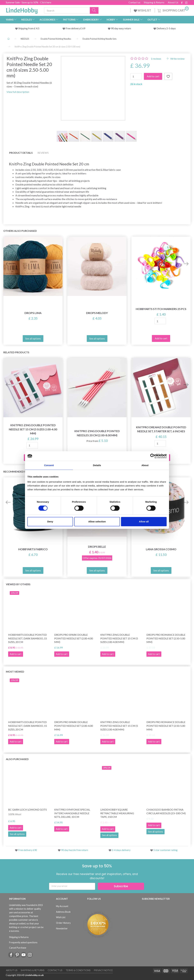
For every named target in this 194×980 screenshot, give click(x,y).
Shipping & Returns (154, 2)
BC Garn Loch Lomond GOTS (27, 810)
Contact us (134, 2)
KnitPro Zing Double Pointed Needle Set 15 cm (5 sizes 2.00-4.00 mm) (33, 429)
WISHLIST (143, 10)
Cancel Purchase (18, 948)
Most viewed (15, 672)
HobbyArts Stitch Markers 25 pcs (161, 309)
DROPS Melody (97, 313)
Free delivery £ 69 (75, 28)
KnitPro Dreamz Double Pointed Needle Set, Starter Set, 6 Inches (161, 429)
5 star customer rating (165, 850)
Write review (177, 59)
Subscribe (121, 886)
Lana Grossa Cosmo (161, 549)
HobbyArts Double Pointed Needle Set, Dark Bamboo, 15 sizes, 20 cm (28, 638)
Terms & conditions (78, 970)
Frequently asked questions (23, 942)
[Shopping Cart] (173, 10)
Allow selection (97, 521)
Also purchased (17, 759)
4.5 (37, 28)
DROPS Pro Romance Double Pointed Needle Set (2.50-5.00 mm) (166, 638)
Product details (21, 153)
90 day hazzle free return (75, 850)
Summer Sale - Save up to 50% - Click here (28, 2)
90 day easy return (121, 28)
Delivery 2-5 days (166, 28)
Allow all (144, 521)
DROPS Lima (33, 313)
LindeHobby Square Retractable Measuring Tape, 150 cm (117, 813)
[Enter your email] (72, 886)
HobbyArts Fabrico (33, 549)
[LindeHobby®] (22, 10)
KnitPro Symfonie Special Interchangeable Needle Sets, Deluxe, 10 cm (72, 813)
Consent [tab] (49, 465)
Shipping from (26, 28)
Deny (50, 521)
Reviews (43, 153)
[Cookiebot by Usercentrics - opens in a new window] (153, 456)
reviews (156, 59)
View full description (18, 92)
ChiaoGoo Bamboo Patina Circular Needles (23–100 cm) (166, 811)
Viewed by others (18, 584)
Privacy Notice (103, 970)
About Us (173, 2)
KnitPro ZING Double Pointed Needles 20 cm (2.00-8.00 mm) (97, 433)
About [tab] (145, 465)
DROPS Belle (97, 547)
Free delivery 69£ (28, 850)
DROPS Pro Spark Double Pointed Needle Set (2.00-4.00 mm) (74, 638)
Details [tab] (97, 465)
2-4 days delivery (121, 850)
